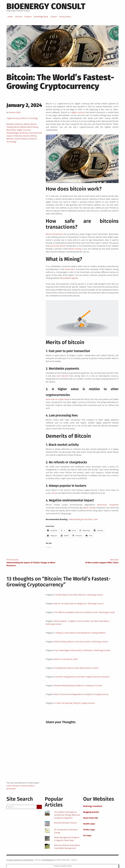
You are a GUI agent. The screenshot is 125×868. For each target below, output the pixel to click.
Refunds (10, 139)
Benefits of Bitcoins (15, 124)
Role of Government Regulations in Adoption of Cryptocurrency (81, 694)
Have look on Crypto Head (57, 399)
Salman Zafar (15, 112)
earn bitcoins (62, 376)
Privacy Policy (65, 17)
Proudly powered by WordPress (20, 860)
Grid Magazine (48, 860)
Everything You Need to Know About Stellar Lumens (76, 668)
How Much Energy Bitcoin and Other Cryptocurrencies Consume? (82, 677)
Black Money (33, 127)
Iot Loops (87, 835)
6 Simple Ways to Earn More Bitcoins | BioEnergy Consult (79, 595)
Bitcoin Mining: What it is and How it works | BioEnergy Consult (81, 642)
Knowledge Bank (41, 17)
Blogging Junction (91, 812)
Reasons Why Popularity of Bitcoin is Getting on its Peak (78, 686)
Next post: (91, 561)
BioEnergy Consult (46, 6)
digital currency (78, 112)
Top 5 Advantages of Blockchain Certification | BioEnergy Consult (82, 650)
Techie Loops (89, 830)
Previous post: (34, 563)
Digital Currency (24, 130)
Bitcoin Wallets (20, 127)
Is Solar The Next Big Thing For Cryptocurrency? (75, 703)
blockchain (70, 269)
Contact (54, 17)
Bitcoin (27, 124)
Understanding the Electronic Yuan (83, 519)
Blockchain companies (108, 505)
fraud (54, 493)
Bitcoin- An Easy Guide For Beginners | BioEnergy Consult (79, 604)
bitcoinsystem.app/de (69, 278)
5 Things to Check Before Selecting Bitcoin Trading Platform (80, 633)
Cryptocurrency (13, 118)
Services (19, 17)
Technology (33, 118)
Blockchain (11, 130)
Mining (34, 136)
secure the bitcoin (58, 246)
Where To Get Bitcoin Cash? (66, 659)
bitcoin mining (75, 249)
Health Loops (89, 824)
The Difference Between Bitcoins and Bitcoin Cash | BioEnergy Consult (85, 612)
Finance (24, 118)
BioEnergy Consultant (93, 806)
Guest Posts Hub (91, 818)
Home (10, 17)
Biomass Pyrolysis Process (65, 823)
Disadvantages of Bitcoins (18, 133)
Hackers (26, 136)
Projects (28, 17)
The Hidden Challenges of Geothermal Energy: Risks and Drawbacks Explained (67, 815)
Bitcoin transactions (54, 234)
